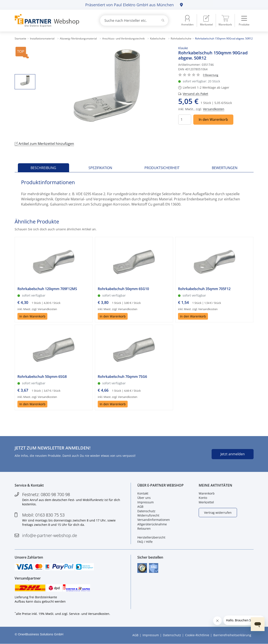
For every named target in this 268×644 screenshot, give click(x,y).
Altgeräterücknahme (152, 524)
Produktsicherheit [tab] (162, 168)
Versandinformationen (154, 520)
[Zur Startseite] (52, 21)
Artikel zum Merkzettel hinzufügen (44, 144)
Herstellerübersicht (151, 537)
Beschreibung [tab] (43, 168)
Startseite (20, 38)
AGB (140, 507)
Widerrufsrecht (148, 515)
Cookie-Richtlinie (197, 635)
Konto (203, 498)
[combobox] (134, 20)
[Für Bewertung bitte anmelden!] (211, 75)
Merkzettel (206, 502)
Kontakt (143, 493)
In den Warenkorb (213, 119)
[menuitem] (206, 20)
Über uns (144, 498)
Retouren (144, 529)
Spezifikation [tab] (100, 168)
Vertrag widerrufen (218, 513)
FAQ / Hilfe (145, 542)
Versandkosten (214, 109)
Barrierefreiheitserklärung (232, 635)
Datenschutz (146, 511)
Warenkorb (207, 493)
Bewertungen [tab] (225, 168)
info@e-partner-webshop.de (50, 535)
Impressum (146, 502)
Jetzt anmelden (233, 454)
